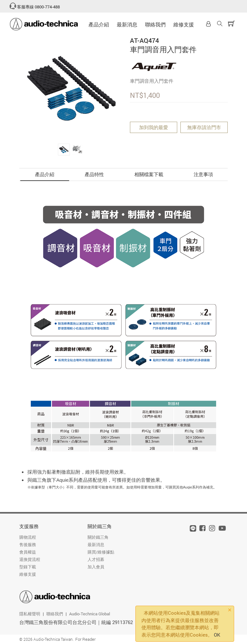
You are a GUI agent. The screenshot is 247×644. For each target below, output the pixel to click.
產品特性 (94, 174)
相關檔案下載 (149, 174)
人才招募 (96, 559)
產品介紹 (99, 24)
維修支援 (184, 24)
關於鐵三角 (100, 526)
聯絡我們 (155, 24)
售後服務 (28, 545)
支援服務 (29, 526)
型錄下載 (28, 567)
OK (217, 635)
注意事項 (203, 174)
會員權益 (28, 552)
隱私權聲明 (30, 614)
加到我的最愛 (154, 127)
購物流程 (28, 537)
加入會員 (96, 567)
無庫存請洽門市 (204, 127)
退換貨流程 (30, 559)
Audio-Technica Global (90, 614)
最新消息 (127, 24)
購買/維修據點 (101, 552)
